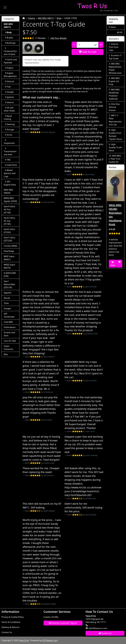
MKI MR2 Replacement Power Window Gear (115, 68)
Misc (6, 354)
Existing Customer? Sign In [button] (63, 623)
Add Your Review (59, 38)
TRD (8, 160)
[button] (33, 48)
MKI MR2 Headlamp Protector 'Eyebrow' (114, 94)
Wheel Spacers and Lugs (10, 173)
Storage (9, 130)
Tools (6, 303)
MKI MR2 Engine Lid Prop (114, 81)
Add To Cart (88, 52)
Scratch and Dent (9, 334)
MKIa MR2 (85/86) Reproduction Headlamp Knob (115, 215)
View (113, 264)
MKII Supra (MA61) (9, 258)
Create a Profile (51, 617)
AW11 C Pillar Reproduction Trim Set (115, 120)
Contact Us (7, 632)
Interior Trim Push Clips (114, 47)
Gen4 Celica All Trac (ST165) (9, 210)
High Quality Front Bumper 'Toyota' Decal (115, 135)
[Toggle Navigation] (5, 7)
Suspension (9, 142)
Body (59, 18)
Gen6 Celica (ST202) (9, 231)
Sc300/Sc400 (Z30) (10, 275)
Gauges (9, 92)
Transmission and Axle (10, 152)
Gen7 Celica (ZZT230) (9, 239)
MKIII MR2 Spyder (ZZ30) (10, 200)
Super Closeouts (8, 348)
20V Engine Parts (10, 183)
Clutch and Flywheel (10, 61)
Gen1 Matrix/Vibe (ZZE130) (9, 284)
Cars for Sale (10, 341)
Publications (10, 327)
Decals (7, 298)
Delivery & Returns (11, 627)
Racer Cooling (8, 117)
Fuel (8, 87)
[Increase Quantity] (101, 45)
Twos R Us (24, 640)
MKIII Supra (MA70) (9, 266)
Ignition (9, 97)
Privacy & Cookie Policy (13, 617)
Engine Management (10, 75)
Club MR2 (8, 322)
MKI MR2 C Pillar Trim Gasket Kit (115, 159)
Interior (9, 102)
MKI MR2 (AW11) (46, 18)
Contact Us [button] (105, 633)
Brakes (9, 38)
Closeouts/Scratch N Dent (10, 51)
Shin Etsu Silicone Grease (114, 107)
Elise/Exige (9, 251)
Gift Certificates (9, 315)
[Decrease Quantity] (74, 45)
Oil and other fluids (9, 109)
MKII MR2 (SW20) (8, 191)
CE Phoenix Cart (50, 640)
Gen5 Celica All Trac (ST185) (9, 221)
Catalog (31, 18)
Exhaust (10, 81)
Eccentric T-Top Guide (115, 57)
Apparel (7, 293)
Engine (9, 68)
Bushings (10, 43)
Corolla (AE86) (10, 246)
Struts (9, 135)
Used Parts (11, 165)
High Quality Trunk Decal (115, 147)
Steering (10, 124)
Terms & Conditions (11, 622)
